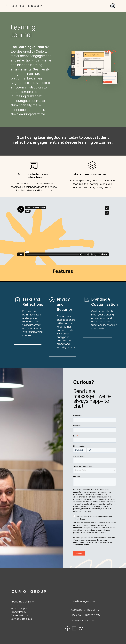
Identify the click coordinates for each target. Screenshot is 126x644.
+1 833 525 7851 (92, 615)
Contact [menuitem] (16, 605)
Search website (113, 6)
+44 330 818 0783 (85, 620)
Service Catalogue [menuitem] (21, 619)
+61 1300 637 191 (91, 610)
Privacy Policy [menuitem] (18, 612)
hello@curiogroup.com (84, 601)
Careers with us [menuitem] (20, 615)
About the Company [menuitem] (22, 602)
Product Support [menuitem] (20, 608)
